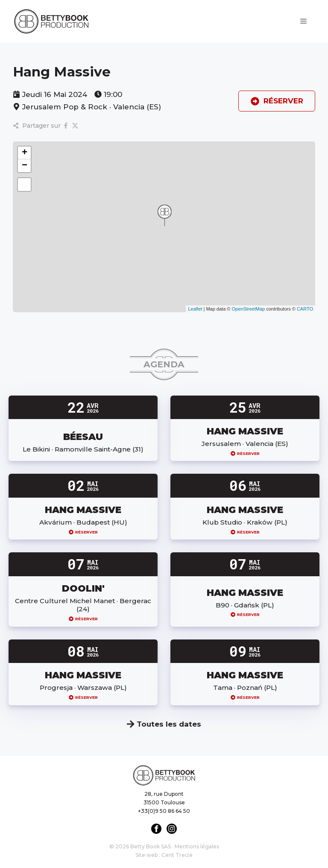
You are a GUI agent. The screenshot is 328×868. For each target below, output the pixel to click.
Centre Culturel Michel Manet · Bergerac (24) (83, 605)
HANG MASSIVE (245, 431)
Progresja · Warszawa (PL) (83, 688)
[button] (164, 215)
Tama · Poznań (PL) (245, 688)
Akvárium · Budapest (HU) (83, 522)
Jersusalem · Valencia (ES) (245, 444)
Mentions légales (197, 846)
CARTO (305, 309)
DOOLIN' (83, 588)
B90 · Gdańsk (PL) (245, 605)
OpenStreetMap (248, 309)
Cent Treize (177, 855)
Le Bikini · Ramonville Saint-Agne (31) (83, 449)
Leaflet (195, 309)
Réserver (245, 453)
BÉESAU (83, 437)
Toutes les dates (164, 724)
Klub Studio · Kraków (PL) (245, 522)
